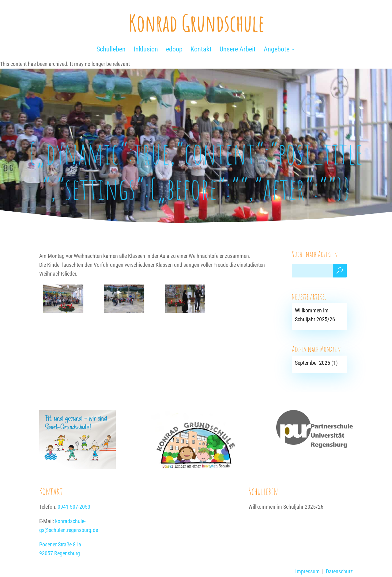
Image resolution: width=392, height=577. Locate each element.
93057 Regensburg (60, 553)
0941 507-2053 (74, 507)
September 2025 (313, 363)
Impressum (307, 571)
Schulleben (263, 491)
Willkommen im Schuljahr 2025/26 (286, 507)
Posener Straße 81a (60, 544)
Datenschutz (339, 571)
